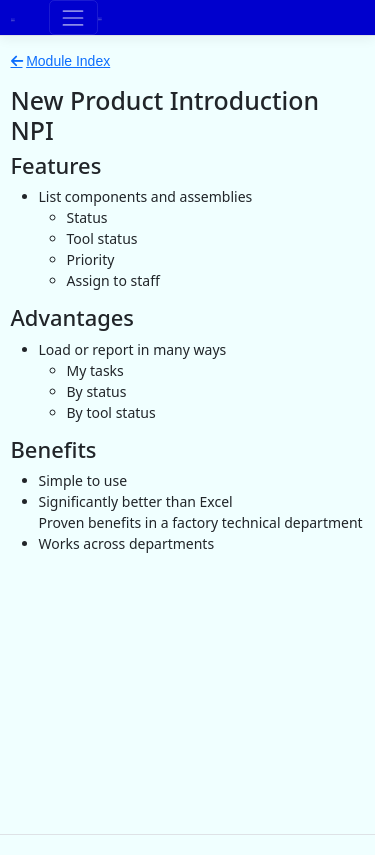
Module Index (68, 61)
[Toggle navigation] (73, 17)
